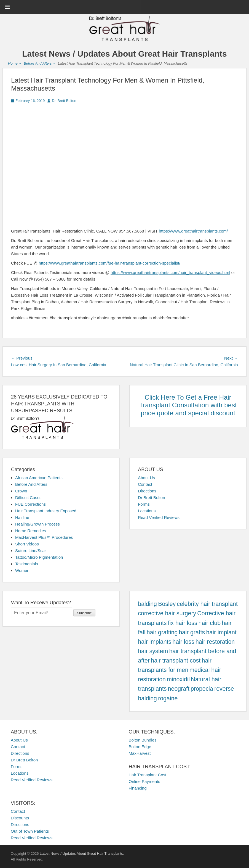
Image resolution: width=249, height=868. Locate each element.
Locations (147, 511)
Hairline (22, 517)
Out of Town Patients (30, 831)
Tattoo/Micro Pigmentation (39, 557)
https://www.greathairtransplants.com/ (193, 231)
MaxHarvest (140, 753)
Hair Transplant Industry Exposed (46, 511)
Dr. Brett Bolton (64, 101)
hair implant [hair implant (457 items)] (221, 632)
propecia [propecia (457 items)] (202, 689)
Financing (138, 788)
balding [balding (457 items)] (147, 604)
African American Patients (39, 478)
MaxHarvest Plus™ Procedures (44, 537)
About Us (146, 478)
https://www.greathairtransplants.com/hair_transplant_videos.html (170, 272)
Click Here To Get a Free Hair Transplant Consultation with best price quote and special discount (188, 405)
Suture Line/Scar (31, 551)
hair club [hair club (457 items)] (210, 623)
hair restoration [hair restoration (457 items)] (215, 642)
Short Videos (27, 544)
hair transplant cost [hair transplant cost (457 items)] (176, 661)
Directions (147, 491)
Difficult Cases (28, 498)
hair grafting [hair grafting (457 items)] (162, 632)
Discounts (20, 818)
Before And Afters (39, 64)
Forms (144, 504)
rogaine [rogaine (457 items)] (168, 698)
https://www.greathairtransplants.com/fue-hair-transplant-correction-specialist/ (109, 263)
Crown (21, 491)
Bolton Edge (140, 747)
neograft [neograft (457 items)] (179, 689)
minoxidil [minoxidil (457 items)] (178, 679)
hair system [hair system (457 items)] (153, 651)
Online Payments (144, 781)
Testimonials (27, 564)
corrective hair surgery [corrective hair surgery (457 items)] (167, 613)
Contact (145, 484)
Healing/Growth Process (38, 524)
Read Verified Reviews (159, 517)
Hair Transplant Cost (148, 775)
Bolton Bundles (143, 740)
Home (14, 64)
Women (22, 570)
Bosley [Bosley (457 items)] (167, 604)
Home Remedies (31, 531)
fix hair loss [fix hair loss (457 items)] (183, 623)
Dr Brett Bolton (151, 498)
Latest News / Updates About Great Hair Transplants (124, 54)
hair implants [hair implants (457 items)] (155, 642)
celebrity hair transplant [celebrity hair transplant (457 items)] (207, 604)
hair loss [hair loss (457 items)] (183, 642)
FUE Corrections (30, 504)
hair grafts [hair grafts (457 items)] (192, 632)
